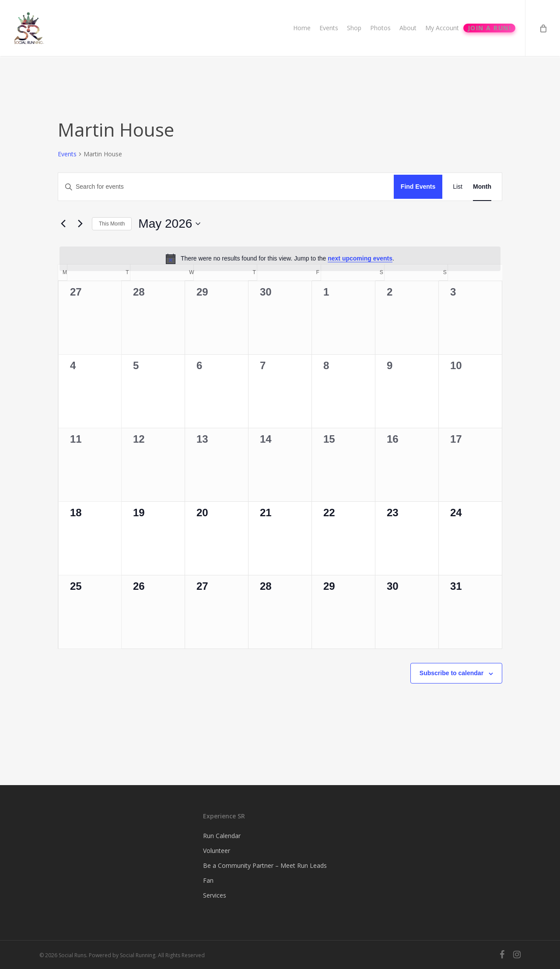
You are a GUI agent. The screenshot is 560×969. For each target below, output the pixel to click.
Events (67, 154)
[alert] (280, 259)
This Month (112, 224)
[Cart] (542, 29)
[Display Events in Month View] (482, 187)
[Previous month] (63, 224)
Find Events (418, 187)
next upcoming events (360, 258)
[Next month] (80, 224)
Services (215, 895)
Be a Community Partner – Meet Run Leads (265, 865)
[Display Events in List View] (458, 187)
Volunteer (217, 851)
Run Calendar (222, 836)
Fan (208, 880)
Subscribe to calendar (451, 673)
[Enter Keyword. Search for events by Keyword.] (226, 187)
